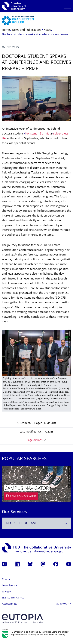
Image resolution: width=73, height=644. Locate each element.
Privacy (6, 592)
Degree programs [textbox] (22, 523)
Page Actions (35, 440)
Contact (7, 579)
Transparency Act (13, 598)
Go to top (62, 604)
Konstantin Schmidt (38, 134)
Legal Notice (10, 586)
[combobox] (36, 523)
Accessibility (10, 604)
